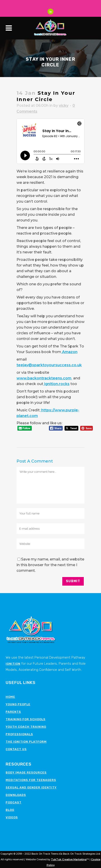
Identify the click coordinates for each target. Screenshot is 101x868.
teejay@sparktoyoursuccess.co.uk (49, 365)
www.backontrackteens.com (44, 378)
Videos (12, 817)
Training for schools (26, 719)
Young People (18, 704)
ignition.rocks (56, 384)
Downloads (16, 795)
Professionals (19, 734)
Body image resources (26, 772)
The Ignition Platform (26, 742)
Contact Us (16, 749)
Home (10, 697)
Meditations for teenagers (31, 780)
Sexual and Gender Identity (31, 787)
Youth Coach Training (26, 727)
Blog (10, 810)
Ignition (13, 664)
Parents (13, 712)
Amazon (69, 352)
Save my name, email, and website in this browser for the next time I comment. (50, 565)
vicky (64, 105)
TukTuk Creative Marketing (69, 859)
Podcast (14, 802)
